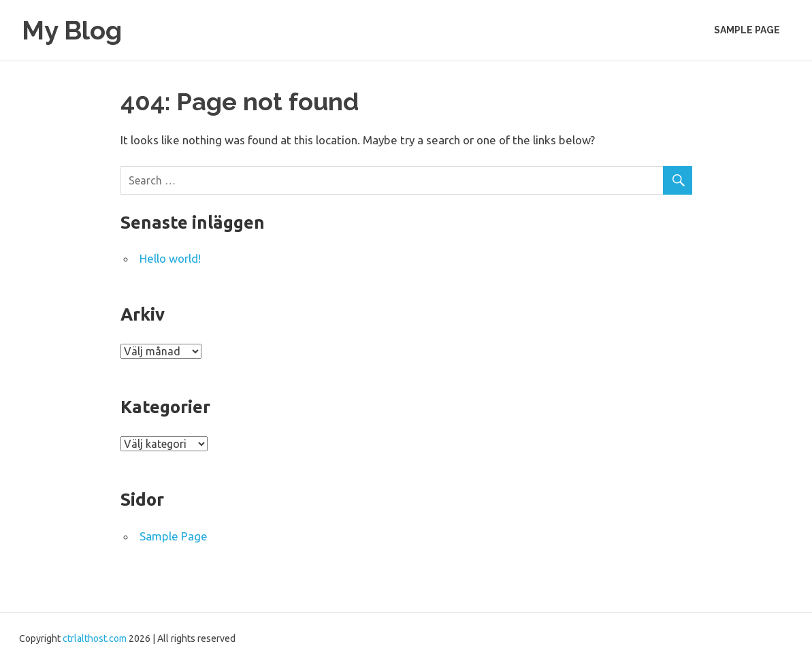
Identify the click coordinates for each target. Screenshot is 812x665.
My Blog (72, 30)
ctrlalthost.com (95, 638)
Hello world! (170, 258)
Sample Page (747, 30)
